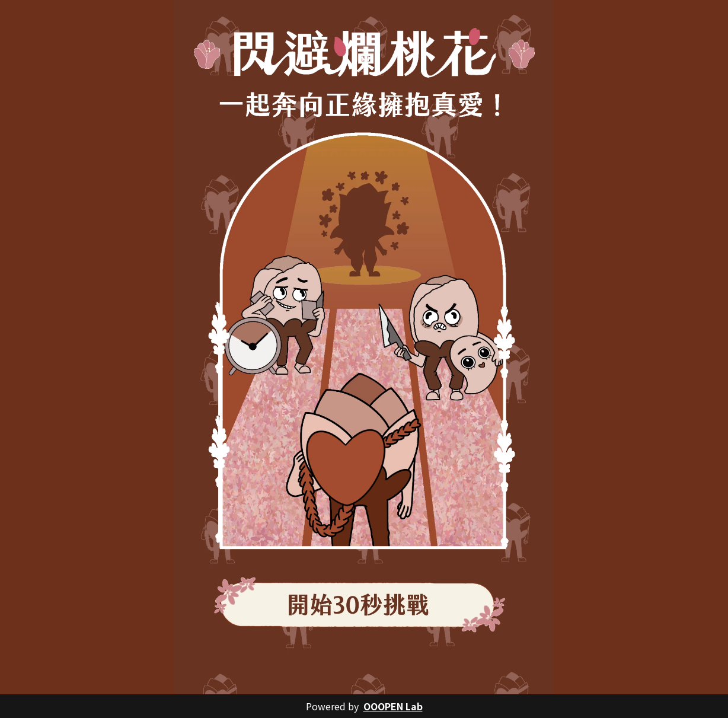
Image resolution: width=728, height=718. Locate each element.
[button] (364, 604)
